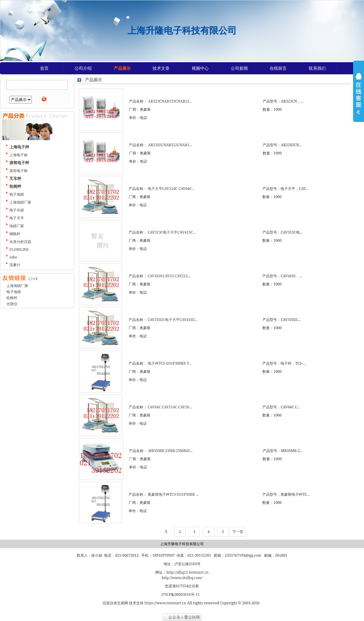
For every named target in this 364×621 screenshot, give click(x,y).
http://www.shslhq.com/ (182, 578)
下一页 (238, 532)
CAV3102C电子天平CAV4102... (173, 320)
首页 (44, 68)
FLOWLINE (19, 250)
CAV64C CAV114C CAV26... (170, 407)
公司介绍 (83, 68)
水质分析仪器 (20, 242)
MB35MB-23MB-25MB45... (170, 451)
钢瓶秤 (15, 234)
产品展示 (122, 68)
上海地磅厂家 (20, 202)
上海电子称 (19, 155)
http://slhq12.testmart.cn (187, 572)
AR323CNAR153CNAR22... (170, 101)
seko (13, 257)
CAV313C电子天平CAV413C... (172, 232)
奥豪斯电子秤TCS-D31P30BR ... (173, 494)
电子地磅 (17, 194)
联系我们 (317, 68)
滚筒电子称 (19, 171)
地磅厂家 (17, 226)
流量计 (15, 265)
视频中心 (200, 68)
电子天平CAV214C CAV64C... (171, 189)
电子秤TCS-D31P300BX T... (170, 363)
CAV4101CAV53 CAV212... (169, 276)
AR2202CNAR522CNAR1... (170, 145)
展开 (359, 98)
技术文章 (161, 68)
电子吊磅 (17, 210)
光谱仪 (12, 304)
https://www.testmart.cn (165, 603)
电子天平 (17, 218)
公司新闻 (239, 68)
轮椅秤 (12, 298)
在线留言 (278, 68)
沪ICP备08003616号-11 (180, 594)
